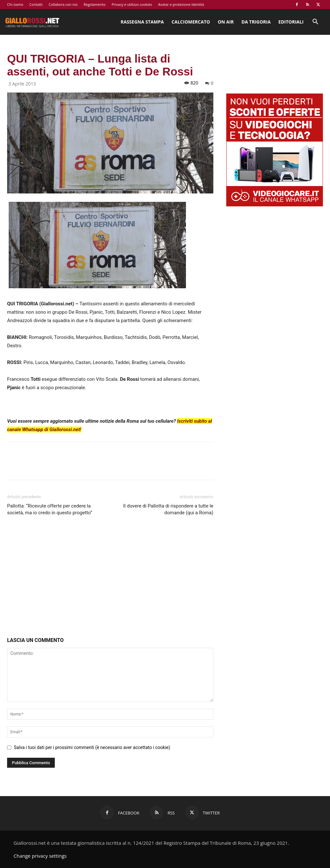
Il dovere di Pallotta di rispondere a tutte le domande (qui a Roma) (168, 509)
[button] (315, 22)
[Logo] (32, 22)
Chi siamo (15, 4)
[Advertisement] (110, 578)
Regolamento (94, 4)
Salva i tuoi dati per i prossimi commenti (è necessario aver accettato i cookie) (92, 747)
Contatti (36, 4)
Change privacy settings (40, 856)
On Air (226, 22)
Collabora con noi (63, 4)
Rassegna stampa (142, 22)
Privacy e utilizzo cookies (132, 4)
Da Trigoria (256, 22)
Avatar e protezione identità (181, 4)
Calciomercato (191, 22)
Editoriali (291, 22)
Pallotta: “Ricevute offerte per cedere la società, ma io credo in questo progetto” (50, 509)
